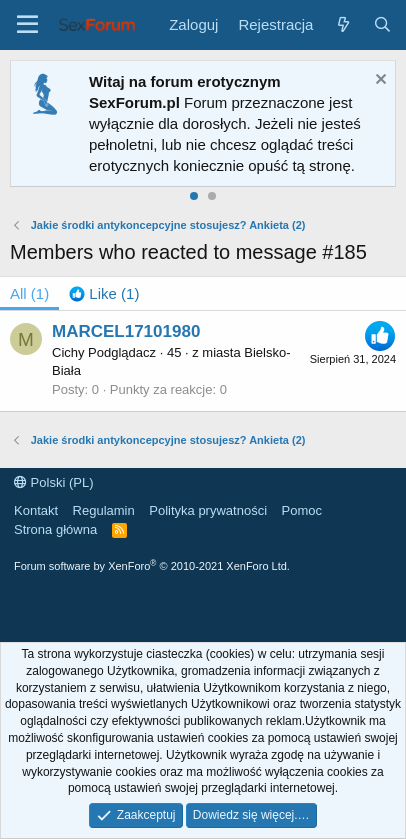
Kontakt (36, 510)
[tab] (104, 293)
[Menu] (27, 25)
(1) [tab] (29, 293)
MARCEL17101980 (126, 331)
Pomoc (302, 510)
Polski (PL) (53, 482)
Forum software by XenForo (152, 566)
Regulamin (104, 510)
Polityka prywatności (208, 510)
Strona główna (55, 529)
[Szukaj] (382, 24)
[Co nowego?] (342, 24)
